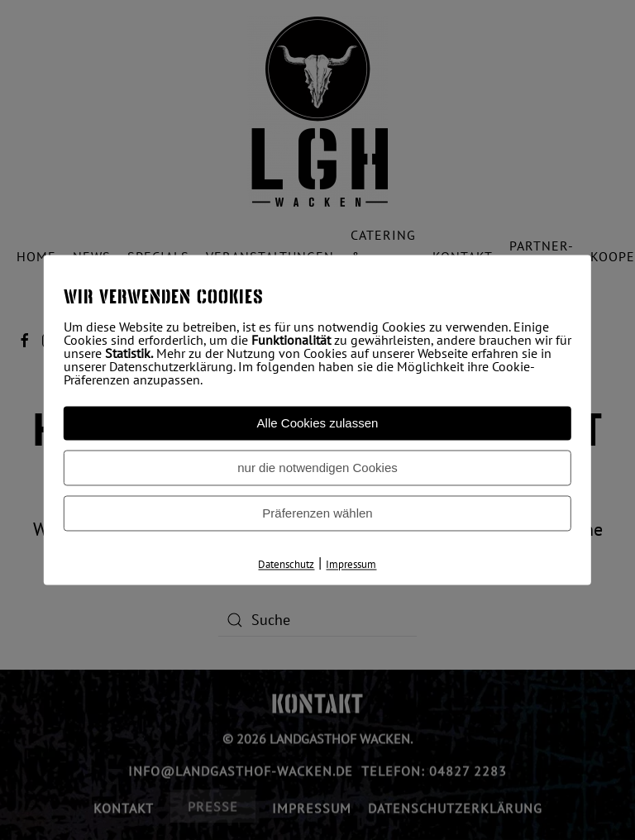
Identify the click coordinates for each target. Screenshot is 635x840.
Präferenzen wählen (317, 513)
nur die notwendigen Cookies (317, 468)
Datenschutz (286, 564)
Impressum (351, 564)
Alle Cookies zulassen (318, 423)
